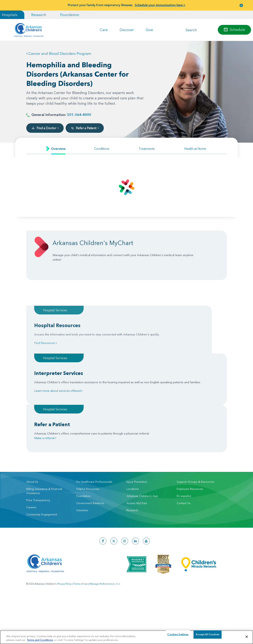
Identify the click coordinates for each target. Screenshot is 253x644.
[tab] (56, 149)
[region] (126, 637)
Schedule (237, 30)
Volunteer (82, 449)
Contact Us (184, 442)
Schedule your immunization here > (160, 5)
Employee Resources (190, 428)
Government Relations (90, 442)
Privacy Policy (65, 523)
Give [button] (149, 30)
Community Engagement (42, 453)
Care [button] (104, 30)
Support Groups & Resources (195, 421)
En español (184, 435)
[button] (241, 5)
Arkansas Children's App (142, 435)
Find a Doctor (45, 128)
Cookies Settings (178, 636)
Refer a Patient (85, 128)
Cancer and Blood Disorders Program (59, 54)
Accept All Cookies (207, 636)
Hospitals (10, 15)
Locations (133, 428)
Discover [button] (127, 30)
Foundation (70, 15)
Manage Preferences (101, 523)
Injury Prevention (137, 421)
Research (39, 15)
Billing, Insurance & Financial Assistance (44, 430)
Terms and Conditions (40, 640)
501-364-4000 (79, 115)
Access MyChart (137, 442)
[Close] (247, 637)
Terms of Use (81, 523)
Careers (31, 446)
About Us (32, 421)
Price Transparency (38, 439)
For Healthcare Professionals (94, 421)
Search (191, 30)
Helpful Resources (88, 428)
